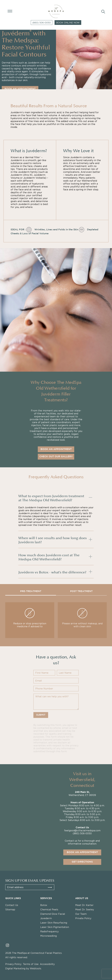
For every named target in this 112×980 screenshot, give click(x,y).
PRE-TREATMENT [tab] (31, 591)
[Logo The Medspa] (56, 11)
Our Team (81, 914)
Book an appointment (82, 854)
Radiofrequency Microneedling (49, 934)
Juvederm (46, 918)
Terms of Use (31, 964)
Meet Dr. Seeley (85, 909)
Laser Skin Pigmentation (55, 927)
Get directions (82, 863)
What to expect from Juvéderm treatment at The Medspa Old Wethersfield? (51, 497)
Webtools (35, 968)
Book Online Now (68, 23)
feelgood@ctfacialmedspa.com (82, 832)
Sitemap (10, 909)
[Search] (102, 11)
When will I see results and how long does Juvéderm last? (53, 539)
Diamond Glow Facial (53, 914)
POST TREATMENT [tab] (81, 591)
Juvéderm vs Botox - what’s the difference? (52, 572)
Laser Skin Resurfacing (54, 923)
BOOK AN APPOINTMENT (20, 89)
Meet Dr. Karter (84, 905)
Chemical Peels (49, 909)
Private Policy (83, 918)
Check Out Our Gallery (56, 457)
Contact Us (12, 905)
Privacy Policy (13, 964)
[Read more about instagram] (7, 945)
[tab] (56, 497)
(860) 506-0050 (42, 23)
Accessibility (47, 964)
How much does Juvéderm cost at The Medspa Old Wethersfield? (49, 557)
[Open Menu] (10, 11)
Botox (44, 905)
